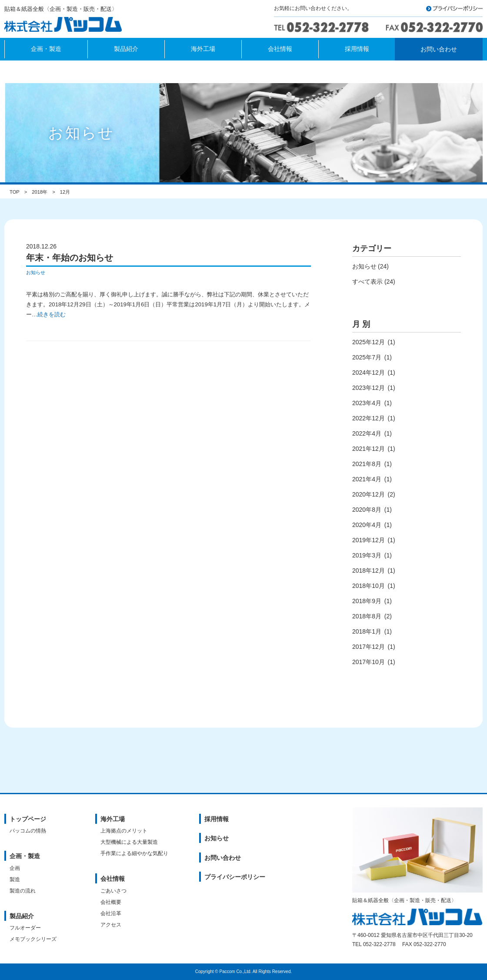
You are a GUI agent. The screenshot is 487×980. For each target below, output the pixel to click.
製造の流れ (23, 891)
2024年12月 (369, 373)
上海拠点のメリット (124, 831)
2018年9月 (367, 601)
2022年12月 (369, 418)
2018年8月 (367, 616)
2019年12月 (369, 540)
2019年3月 (367, 555)
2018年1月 (367, 631)
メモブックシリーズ (33, 939)
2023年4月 (367, 403)
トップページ (28, 819)
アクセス (111, 925)
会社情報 (113, 879)
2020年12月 (369, 494)
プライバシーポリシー (235, 877)
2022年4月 (367, 433)
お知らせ (36, 272)
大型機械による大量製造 (129, 842)
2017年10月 (369, 662)
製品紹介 (22, 916)
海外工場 (113, 819)
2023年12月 (369, 388)
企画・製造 (25, 856)
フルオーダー (25, 928)
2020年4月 (367, 525)
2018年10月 (369, 586)
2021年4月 (367, 479)
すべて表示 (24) (374, 282)
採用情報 (217, 819)
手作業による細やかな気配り (134, 853)
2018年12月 (369, 571)
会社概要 (111, 902)
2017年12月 (369, 647)
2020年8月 (367, 510)
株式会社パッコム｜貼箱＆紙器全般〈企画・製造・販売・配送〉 (66, 25)
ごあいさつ (113, 891)
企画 (15, 868)
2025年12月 (369, 342)
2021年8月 (367, 464)
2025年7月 (367, 357)
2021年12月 (369, 449)
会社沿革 (111, 913)
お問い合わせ (223, 858)
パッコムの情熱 (28, 831)
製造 (15, 879)
